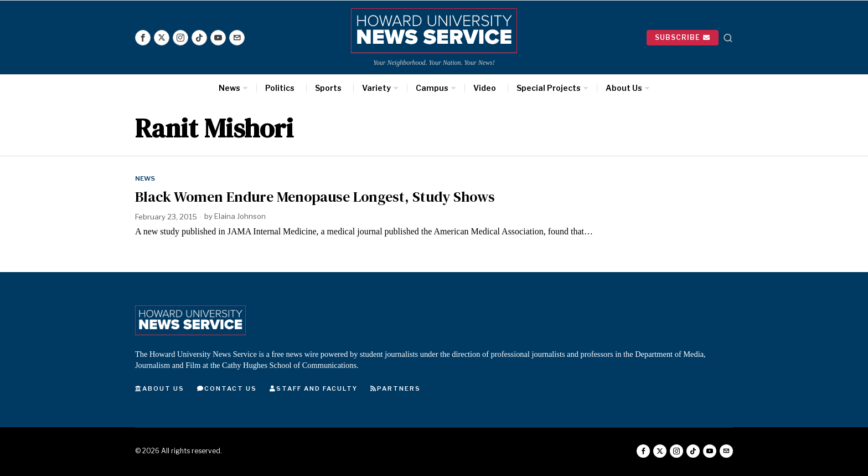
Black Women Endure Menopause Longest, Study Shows (315, 197)
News (145, 178)
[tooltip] (143, 38)
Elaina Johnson (240, 217)
